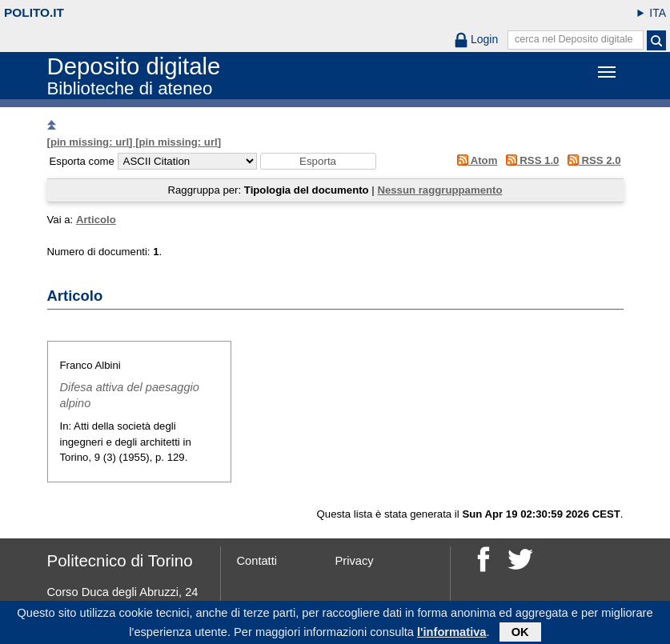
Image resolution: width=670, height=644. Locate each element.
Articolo (96, 220)
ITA (658, 13)
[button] (318, 161)
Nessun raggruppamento (439, 190)
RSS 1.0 (530, 160)
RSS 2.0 (591, 160)
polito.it (34, 12)
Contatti (257, 561)
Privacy (355, 561)
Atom (474, 160)
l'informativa (452, 635)
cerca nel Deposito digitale (574, 39)
